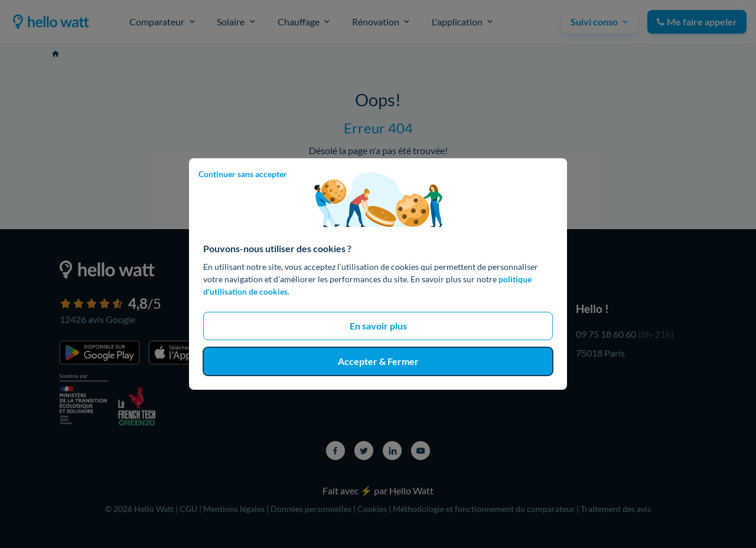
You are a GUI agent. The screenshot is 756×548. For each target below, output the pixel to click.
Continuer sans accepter (243, 174)
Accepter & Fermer (378, 361)
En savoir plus (378, 326)
